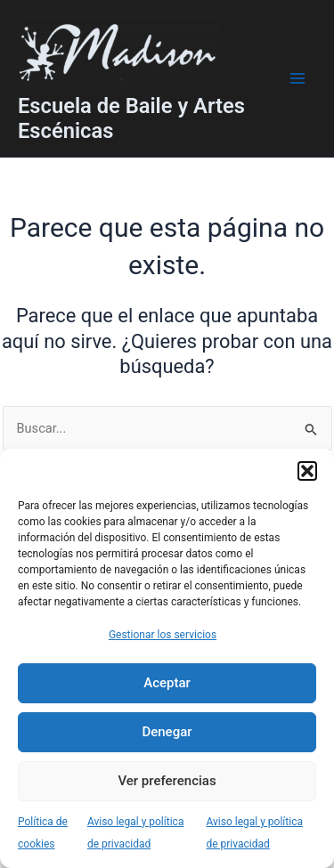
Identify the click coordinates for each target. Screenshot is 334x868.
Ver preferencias (167, 781)
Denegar (167, 732)
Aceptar (167, 683)
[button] (307, 471)
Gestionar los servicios (163, 635)
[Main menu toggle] (297, 78)
